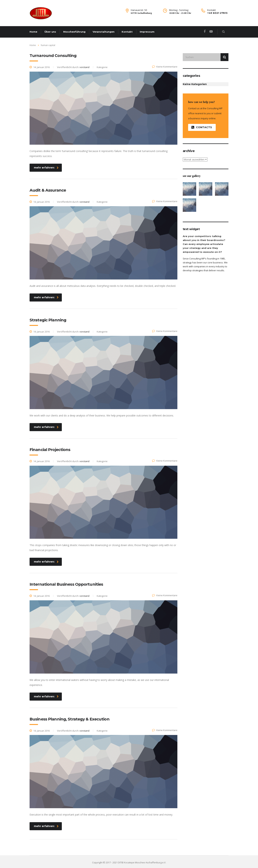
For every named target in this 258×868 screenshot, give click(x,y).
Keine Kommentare (165, 67)
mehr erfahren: (46, 168)
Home (33, 32)
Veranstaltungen (104, 32)
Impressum (147, 32)
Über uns (50, 32)
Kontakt (127, 32)
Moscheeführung (74, 32)
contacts (202, 127)
